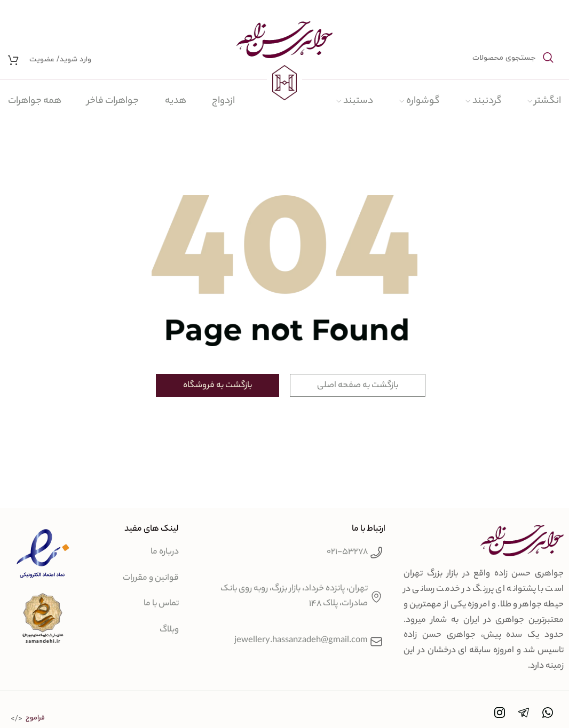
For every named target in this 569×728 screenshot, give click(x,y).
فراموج (35, 718)
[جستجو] (484, 58)
